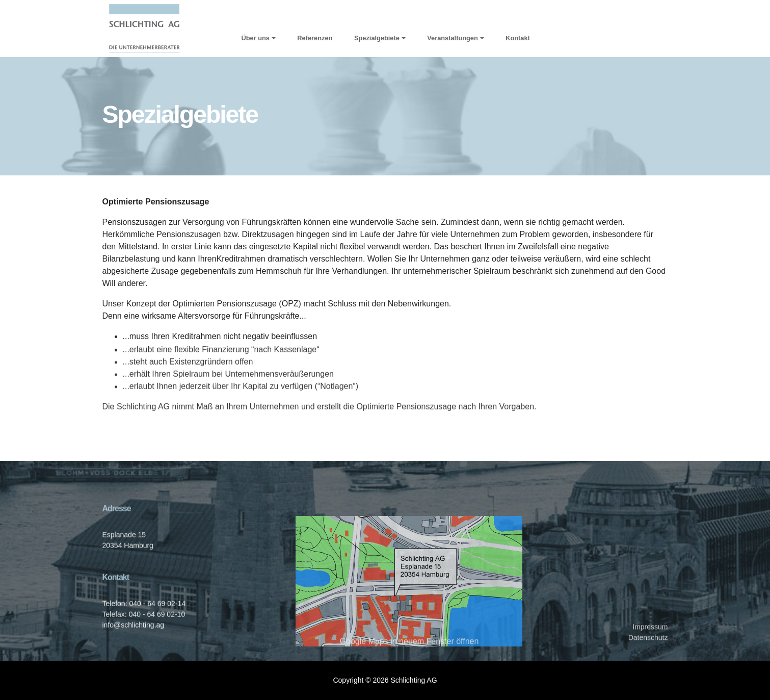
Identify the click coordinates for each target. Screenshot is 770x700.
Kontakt (518, 38)
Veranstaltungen (453, 38)
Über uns (255, 38)
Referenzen (315, 38)
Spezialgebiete (377, 38)
